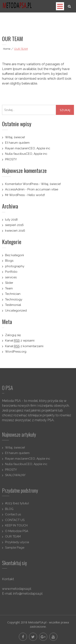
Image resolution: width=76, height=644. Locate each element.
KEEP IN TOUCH (16, 527)
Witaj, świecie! (15, 137)
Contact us (13, 516)
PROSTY (11, 159)
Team (9, 288)
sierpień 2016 (14, 225)
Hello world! (36, 195)
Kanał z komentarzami (24, 346)
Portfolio (11, 272)
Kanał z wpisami (20, 341)
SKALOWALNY (15, 477)
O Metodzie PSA (17, 533)
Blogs (9, 261)
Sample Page (15, 549)
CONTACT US (15, 522)
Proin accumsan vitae (43, 189)
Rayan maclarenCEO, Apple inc (28, 148)
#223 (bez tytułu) (17, 505)
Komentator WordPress (22, 184)
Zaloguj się (13, 335)
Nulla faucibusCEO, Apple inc (26, 154)
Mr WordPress (15, 195)
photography (15, 266)
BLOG (9, 511)
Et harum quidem (17, 143)
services (11, 277)
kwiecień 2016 (15, 231)
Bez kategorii (14, 255)
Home (7, 49)
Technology (14, 299)
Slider (9, 283)
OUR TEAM (13, 538)
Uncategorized (16, 311)
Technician (13, 294)
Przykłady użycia (17, 544)
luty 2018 (11, 220)
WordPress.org (16, 352)
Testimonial (13, 305)
